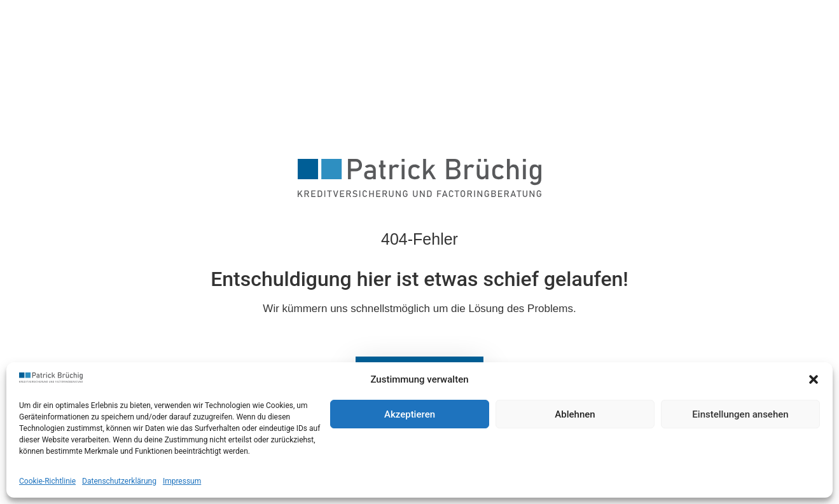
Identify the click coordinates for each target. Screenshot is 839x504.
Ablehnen (575, 414)
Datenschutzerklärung (119, 481)
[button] (814, 379)
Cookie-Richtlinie (47, 481)
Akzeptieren (410, 414)
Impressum (182, 481)
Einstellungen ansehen (740, 414)
